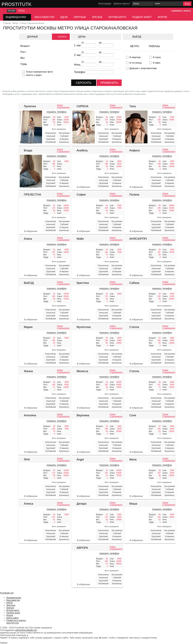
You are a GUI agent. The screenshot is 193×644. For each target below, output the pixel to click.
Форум (162, 17)
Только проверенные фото (39, 72)
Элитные (80, 17)
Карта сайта (12, 618)
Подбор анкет (142, 17)
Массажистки (44, 17)
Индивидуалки (14, 598)
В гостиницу (136, 63)
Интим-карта (117, 17)
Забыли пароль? (122, 3)
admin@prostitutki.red (26, 630)
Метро (135, 46)
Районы (154, 46)
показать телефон (57, 112)
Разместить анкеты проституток (16, 622)
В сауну (157, 57)
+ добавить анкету (181, 11)
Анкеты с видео (34, 75)
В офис (157, 63)
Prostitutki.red (23, 4)
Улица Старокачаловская (63, 106)
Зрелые (97, 17)
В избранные (31, 143)
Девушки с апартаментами (143, 68)
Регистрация (105, 3)
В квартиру (135, 57)
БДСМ (64, 17)
